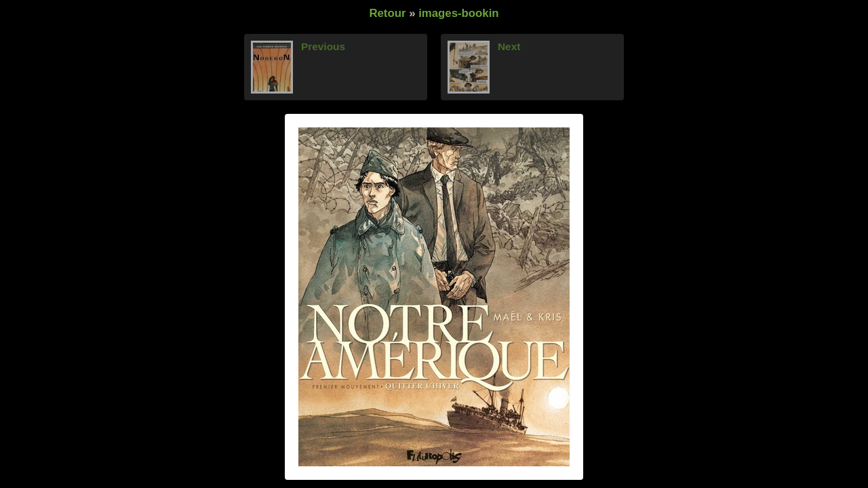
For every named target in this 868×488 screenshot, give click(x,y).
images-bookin (458, 13)
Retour (387, 13)
